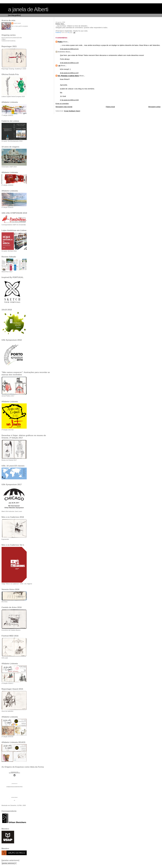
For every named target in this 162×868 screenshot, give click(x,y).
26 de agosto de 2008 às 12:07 (69, 73)
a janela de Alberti (28, 9)
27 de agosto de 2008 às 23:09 (69, 100)
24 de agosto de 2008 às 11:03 (69, 63)
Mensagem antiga (154, 107)
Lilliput (4, 39)
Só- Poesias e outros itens (68, 76)
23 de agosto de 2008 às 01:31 (69, 49)
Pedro (60, 42)
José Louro (17, 23)
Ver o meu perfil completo (20, 26)
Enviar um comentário (62, 104)
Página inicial (110, 107)
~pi (59, 66)
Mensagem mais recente (64, 107)
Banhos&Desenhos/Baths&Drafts (12, 38)
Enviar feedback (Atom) (72, 111)
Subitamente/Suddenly (9, 41)
